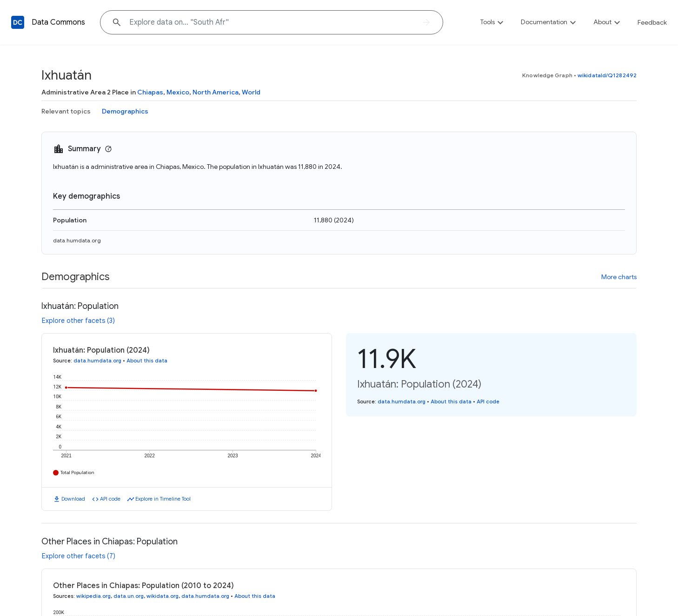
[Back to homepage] (18, 22)
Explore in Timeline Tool (163, 499)
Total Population (77, 472)
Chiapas (150, 92)
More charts (619, 277)
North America (216, 92)
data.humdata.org (77, 240)
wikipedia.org (93, 596)
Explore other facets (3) (78, 321)
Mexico (178, 92)
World (251, 92)
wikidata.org (163, 596)
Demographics (125, 111)
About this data (147, 361)
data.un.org (129, 596)
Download (73, 499)
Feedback (652, 22)
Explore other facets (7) (79, 556)
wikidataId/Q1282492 (607, 75)
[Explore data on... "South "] (272, 22)
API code (110, 499)
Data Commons (58, 22)
